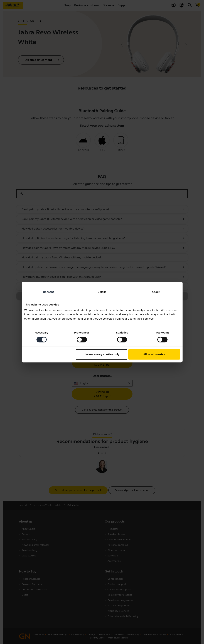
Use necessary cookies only (101, 354)
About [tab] (156, 292)
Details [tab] (102, 292)
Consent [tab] (48, 292)
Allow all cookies (154, 354)
